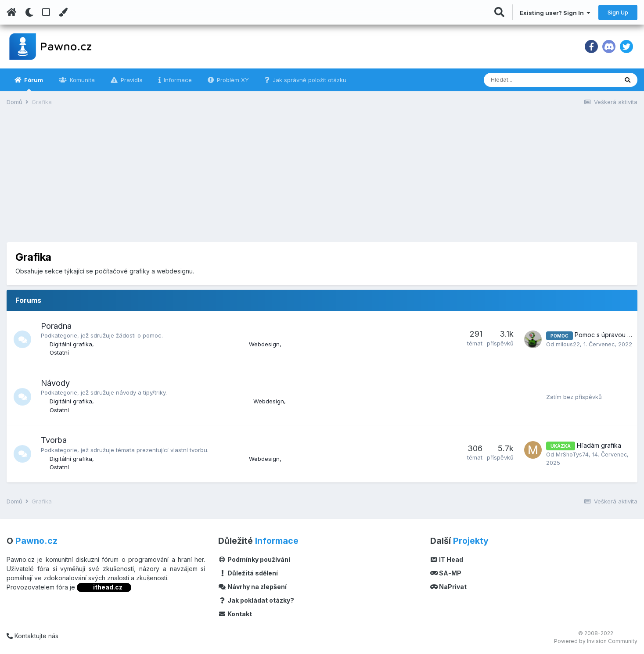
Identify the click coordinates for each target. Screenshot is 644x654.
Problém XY (232, 80)
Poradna (56, 326)
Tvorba (54, 440)
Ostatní (59, 352)
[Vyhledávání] (528, 80)
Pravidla (131, 80)
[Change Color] (63, 12)
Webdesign (264, 344)
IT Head (447, 559)
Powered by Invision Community (596, 641)
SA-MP (446, 573)
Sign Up (618, 12)
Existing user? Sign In (555, 13)
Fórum (33, 84)
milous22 (568, 340)
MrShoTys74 (572, 454)
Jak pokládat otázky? (256, 600)
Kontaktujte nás (32, 636)
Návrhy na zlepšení (252, 587)
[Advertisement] (322, 181)
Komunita (81, 80)
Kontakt (235, 614)
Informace (177, 80)
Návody (55, 383)
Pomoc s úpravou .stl (605, 331)
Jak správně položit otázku (309, 80)
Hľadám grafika (599, 445)
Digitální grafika (71, 344)
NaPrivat (449, 587)
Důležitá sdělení (248, 573)
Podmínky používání (254, 559)
